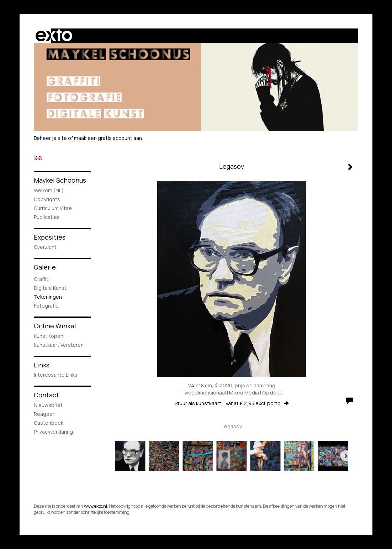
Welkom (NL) (49, 190)
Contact (46, 395)
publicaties (47, 217)
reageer (44, 414)
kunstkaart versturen (59, 345)
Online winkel (55, 326)
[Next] (346, 456)
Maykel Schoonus (60, 180)
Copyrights (47, 199)
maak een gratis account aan (108, 138)
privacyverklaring (53, 432)
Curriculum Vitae (53, 208)
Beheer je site (50, 138)
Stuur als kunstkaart (232, 403)
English (38, 158)
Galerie (45, 267)
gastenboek (49, 423)
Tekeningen (48, 297)
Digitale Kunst (50, 288)
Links (42, 365)
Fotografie (46, 306)
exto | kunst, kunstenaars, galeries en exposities (54, 36)
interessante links (56, 375)
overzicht (45, 247)
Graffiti (42, 279)
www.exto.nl (96, 506)
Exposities (50, 237)
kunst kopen (49, 336)
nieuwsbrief (48, 405)
